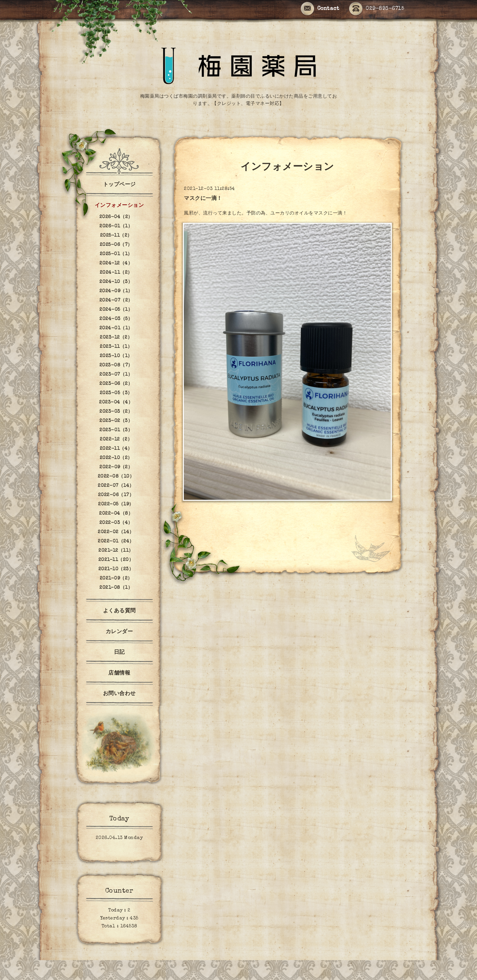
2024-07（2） (116, 301)
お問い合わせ (119, 694)
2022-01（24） (116, 541)
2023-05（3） (116, 393)
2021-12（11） (116, 551)
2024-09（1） (116, 291)
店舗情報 (119, 674)
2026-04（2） (116, 217)
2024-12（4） (116, 263)
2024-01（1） (116, 328)
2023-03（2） (116, 412)
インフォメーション (119, 206)
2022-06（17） (116, 495)
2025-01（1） (116, 254)
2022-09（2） (116, 467)
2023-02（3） (116, 421)
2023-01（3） (116, 430)
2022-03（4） (116, 523)
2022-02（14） (116, 532)
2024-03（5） (116, 319)
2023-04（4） (116, 402)
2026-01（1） (116, 226)
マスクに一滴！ (203, 199)
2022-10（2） (116, 458)
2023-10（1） (116, 356)
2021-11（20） (116, 560)
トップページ (119, 185)
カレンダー (119, 632)
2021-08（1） (116, 588)
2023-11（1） (116, 347)
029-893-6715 (377, 9)
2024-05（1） (116, 310)
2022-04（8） (116, 514)
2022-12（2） (116, 440)
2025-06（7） (116, 245)
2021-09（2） (116, 579)
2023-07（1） (116, 375)
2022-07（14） (116, 486)
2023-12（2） (116, 338)
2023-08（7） (116, 365)
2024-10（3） (116, 282)
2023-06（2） (116, 384)
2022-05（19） (116, 504)
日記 (119, 653)
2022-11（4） (116, 449)
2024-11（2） (116, 273)
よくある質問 (119, 611)
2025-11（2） (116, 236)
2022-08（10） (116, 477)
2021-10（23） (116, 569)
